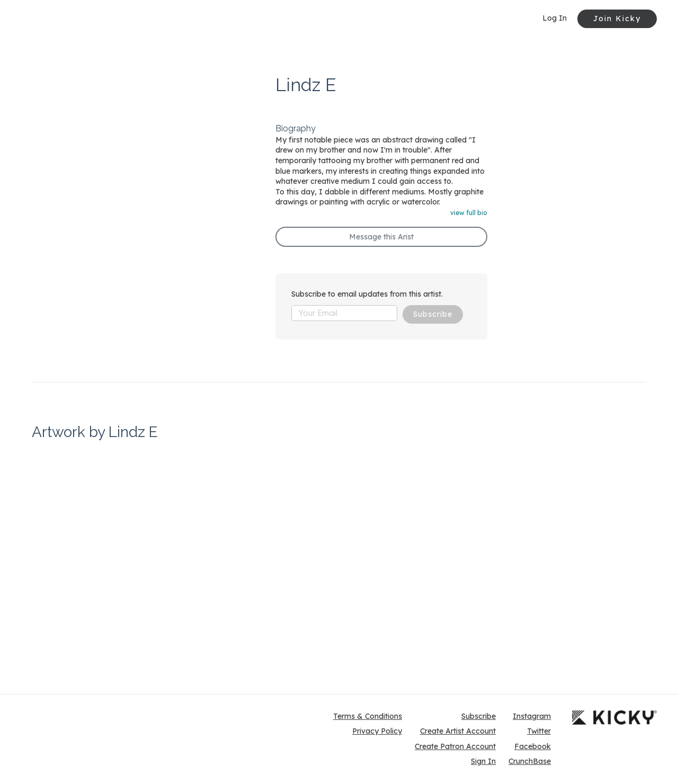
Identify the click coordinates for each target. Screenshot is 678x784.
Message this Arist (381, 237)
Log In (555, 18)
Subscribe (433, 314)
